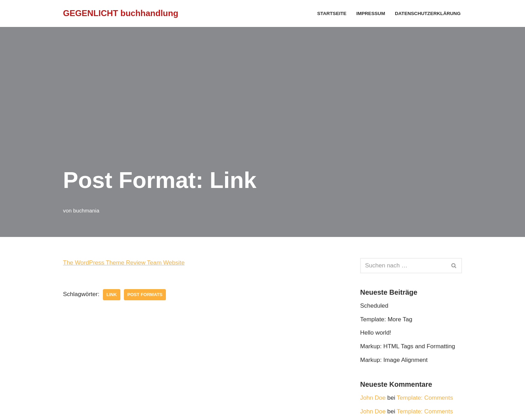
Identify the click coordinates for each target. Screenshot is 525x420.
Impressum (371, 13)
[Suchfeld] (403, 266)
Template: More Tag (386, 319)
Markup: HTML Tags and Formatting (408, 346)
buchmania (86, 211)
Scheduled (374, 306)
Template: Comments (425, 398)
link (112, 295)
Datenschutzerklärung (428, 13)
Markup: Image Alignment (394, 360)
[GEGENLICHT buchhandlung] (121, 13)
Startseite (332, 13)
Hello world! (376, 333)
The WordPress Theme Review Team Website (124, 263)
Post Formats (145, 295)
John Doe (373, 398)
